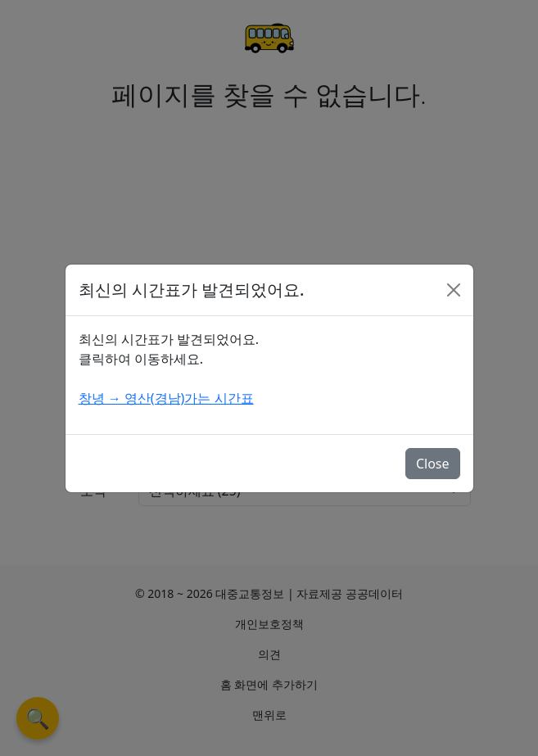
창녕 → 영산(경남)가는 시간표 (166, 398)
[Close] (454, 290)
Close (433, 464)
